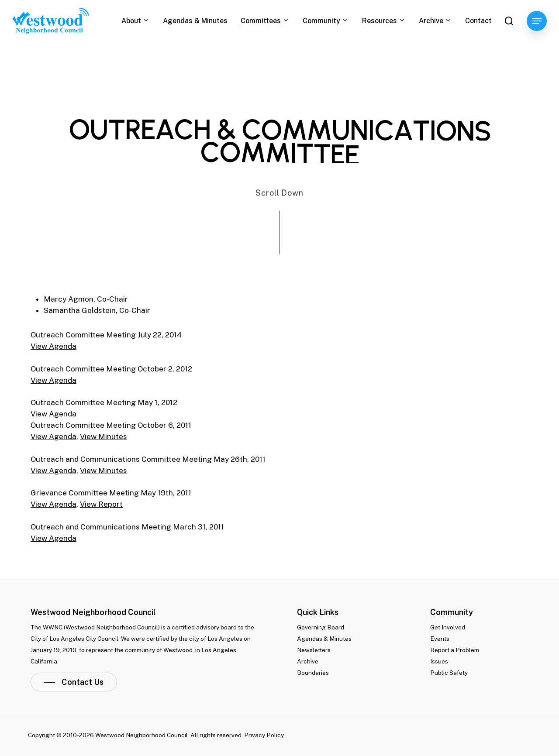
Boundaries (313, 673)
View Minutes (104, 436)
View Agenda (53, 346)
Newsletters (314, 650)
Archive (308, 661)
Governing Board (321, 627)
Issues (439, 661)
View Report (101, 504)
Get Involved (448, 627)
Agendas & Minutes (324, 639)
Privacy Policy (264, 735)
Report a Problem (455, 650)
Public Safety (449, 673)
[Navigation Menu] (537, 21)
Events (440, 639)
